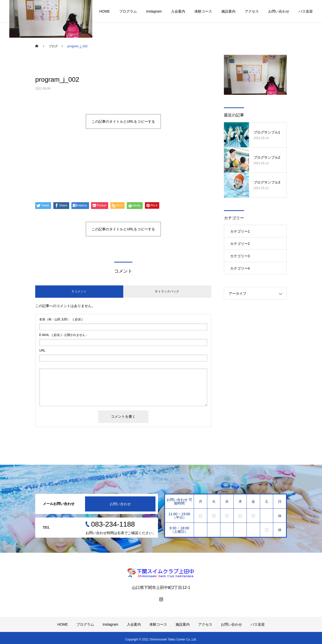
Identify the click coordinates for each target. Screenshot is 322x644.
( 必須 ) (61, 319)
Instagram (154, 11)
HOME (105, 11)
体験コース (203, 11)
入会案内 (178, 11)
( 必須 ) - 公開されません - (63, 335)
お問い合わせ (279, 11)
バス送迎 (306, 11)
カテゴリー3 (240, 256)
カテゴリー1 (240, 231)
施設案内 (228, 11)
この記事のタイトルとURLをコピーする (123, 121)
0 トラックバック (167, 291)
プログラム (128, 11)
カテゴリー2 (240, 244)
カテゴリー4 (240, 268)
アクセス (252, 11)
